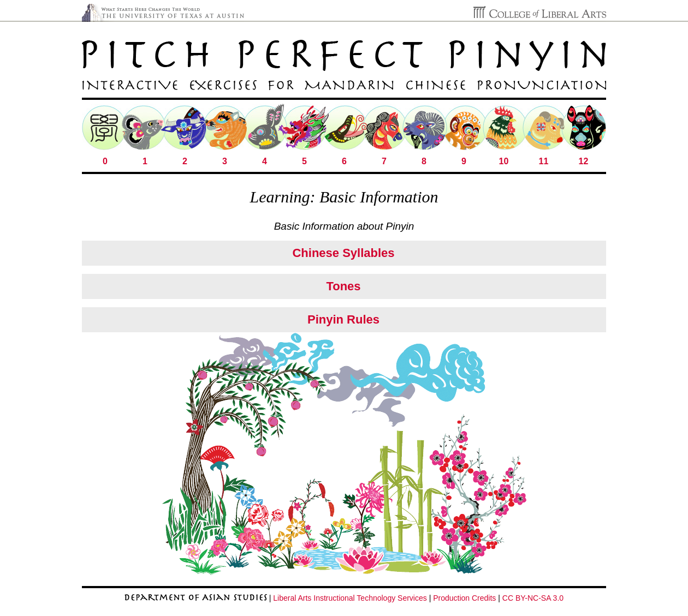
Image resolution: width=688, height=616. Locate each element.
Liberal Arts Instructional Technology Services (350, 598)
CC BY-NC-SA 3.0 (533, 598)
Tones (343, 286)
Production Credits (464, 598)
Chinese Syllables (343, 253)
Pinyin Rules (343, 319)
